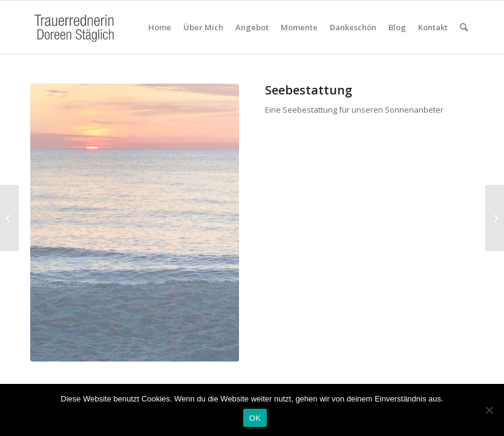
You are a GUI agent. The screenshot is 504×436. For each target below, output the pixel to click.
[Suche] (464, 27)
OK (255, 418)
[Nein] (489, 410)
